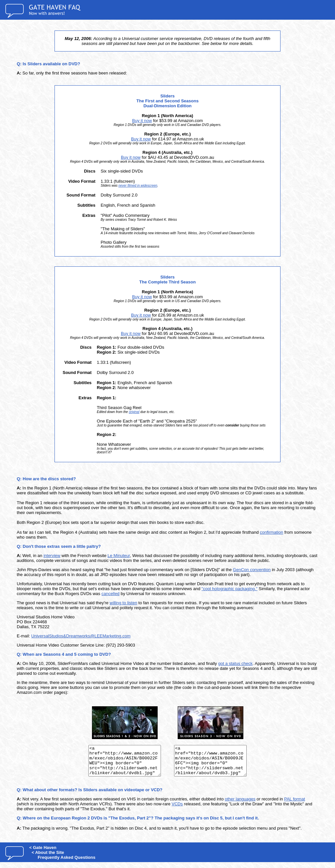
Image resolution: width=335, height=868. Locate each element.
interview (52, 556)
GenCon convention (252, 570)
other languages (240, 805)
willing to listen (123, 603)
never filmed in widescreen (138, 186)
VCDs (177, 810)
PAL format (295, 805)
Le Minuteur (119, 556)
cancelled (111, 594)
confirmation (271, 532)
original (134, 412)
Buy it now (142, 121)
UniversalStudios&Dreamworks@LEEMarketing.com (81, 636)
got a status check (235, 663)
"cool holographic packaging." (230, 589)
